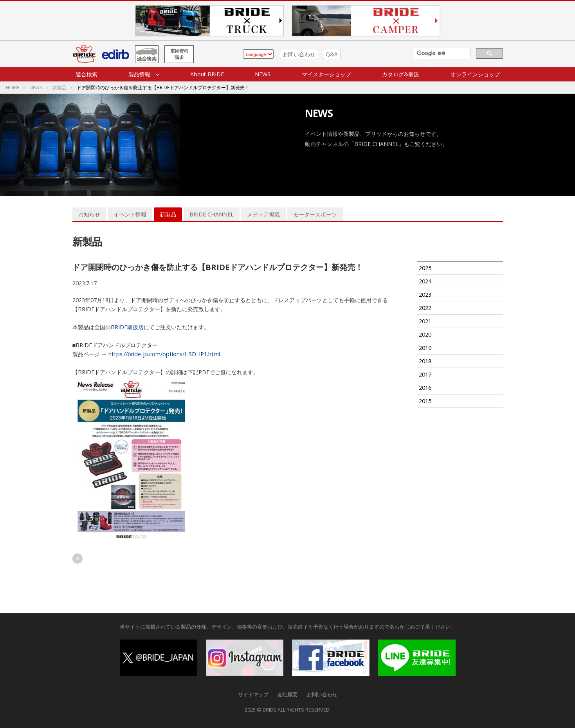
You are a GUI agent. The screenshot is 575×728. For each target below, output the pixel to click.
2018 (425, 361)
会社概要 (288, 694)
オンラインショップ (475, 74)
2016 (425, 388)
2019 (425, 348)
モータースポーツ (315, 214)
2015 (425, 401)
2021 (425, 321)
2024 (425, 281)
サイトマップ (253, 694)
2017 (425, 374)
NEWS (263, 74)
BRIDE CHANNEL (212, 214)
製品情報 (139, 74)
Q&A (332, 54)
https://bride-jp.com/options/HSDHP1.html (163, 354)
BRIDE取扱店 (127, 327)
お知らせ (89, 214)
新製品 (59, 88)
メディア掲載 (263, 214)
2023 (425, 295)
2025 (425, 268)
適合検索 (87, 74)
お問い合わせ (299, 54)
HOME (13, 88)
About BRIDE (207, 74)
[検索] (441, 54)
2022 (425, 308)
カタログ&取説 (401, 74)
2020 (425, 334)
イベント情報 (130, 214)
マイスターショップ (326, 74)
